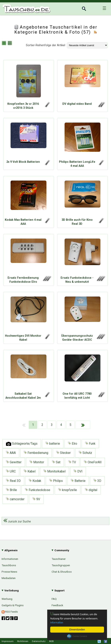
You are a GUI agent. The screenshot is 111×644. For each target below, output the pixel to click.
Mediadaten (9, 578)
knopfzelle (68, 490)
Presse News (9, 572)
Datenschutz (39, 641)
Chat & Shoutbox (62, 572)
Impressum (8, 641)
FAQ (54, 599)
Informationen (10, 559)
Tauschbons (9, 565)
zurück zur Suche (17, 522)
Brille (11, 490)
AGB (51, 641)
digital (91, 490)
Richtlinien (23, 641)
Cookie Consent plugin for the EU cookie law (77, 636)
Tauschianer (59, 559)
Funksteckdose (38, 490)
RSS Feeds (10, 612)
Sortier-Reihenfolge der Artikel (46, 45)
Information (57, 623)
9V (36, 499)
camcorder (15, 499)
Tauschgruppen (61, 565)
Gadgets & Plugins (13, 605)
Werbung (7, 599)
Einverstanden (77, 630)
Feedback (57, 605)
